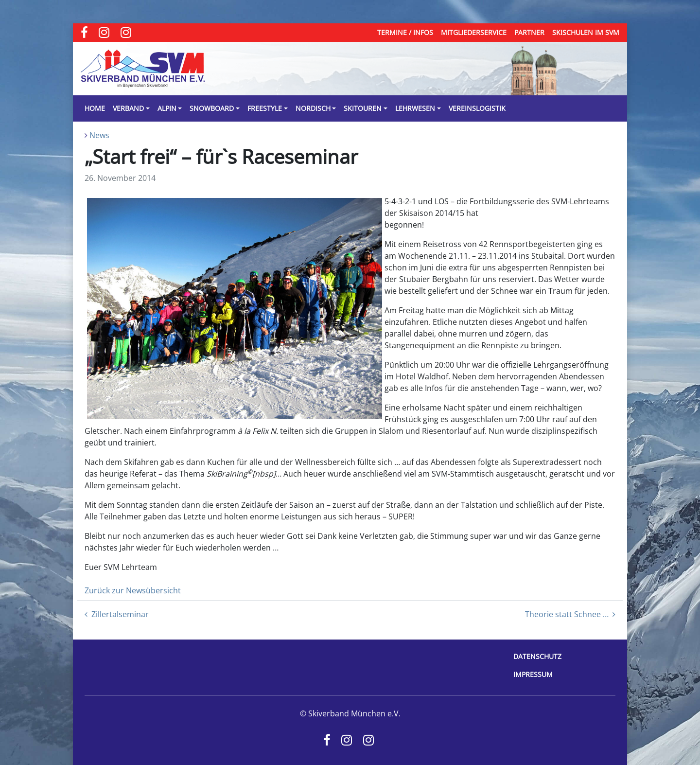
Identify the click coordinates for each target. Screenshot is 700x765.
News (99, 135)
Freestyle (265, 108)
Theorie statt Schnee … (570, 614)
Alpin (167, 108)
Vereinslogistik (477, 108)
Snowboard (212, 108)
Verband (128, 108)
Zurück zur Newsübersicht (133, 590)
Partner (529, 32)
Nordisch (313, 108)
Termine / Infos (405, 32)
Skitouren (363, 108)
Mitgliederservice (474, 32)
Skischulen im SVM (586, 32)
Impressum (533, 674)
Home (95, 108)
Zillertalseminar (117, 614)
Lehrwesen (415, 108)
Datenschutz (537, 656)
